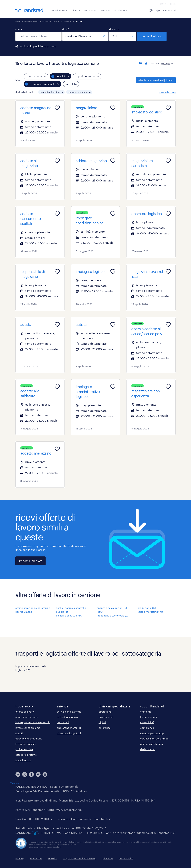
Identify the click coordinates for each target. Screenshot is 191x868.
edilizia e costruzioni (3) (70, 615)
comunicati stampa (152, 744)
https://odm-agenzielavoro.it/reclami (45, 847)
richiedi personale (67, 717)
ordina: (156, 63)
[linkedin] (18, 774)
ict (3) (100, 612)
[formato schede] (146, 63)
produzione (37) (147, 608)
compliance (147, 728)
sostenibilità (147, 722)
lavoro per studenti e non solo (33, 722)
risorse (105, 10)
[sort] (166, 61)
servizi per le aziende (69, 712)
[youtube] (38, 774)
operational (105, 712)
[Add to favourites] (57, 108)
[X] (25, 774)
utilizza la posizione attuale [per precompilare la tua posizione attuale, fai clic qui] (38, 46)
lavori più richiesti (26, 744)
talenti (76, 10)
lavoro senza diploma (28, 728)
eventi (19, 733)
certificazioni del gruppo (154, 738)
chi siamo (120, 10)
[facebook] (31, 774)
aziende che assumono (29, 738)
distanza (114, 29)
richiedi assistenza (168, 4)
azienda (90, 10)
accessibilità (126, 858)
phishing (108, 858)
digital (102, 722)
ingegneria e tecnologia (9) (112, 615)
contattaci (63, 722)
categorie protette (26, 755)
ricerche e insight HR (69, 733)
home (18, 21)
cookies (53, 858)
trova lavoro (59, 10)
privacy (20, 858)
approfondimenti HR (69, 728)
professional (106, 717)
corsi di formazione (27, 717)
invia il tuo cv (23, 760)
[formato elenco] (141, 63)
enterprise (105, 728)
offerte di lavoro (31, 21)
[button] (62, 92)
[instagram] (45, 774)
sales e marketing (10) (150, 612)
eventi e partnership (152, 733)
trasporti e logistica (50, 21)
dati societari (148, 749)
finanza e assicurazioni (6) (112, 608)
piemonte (67, 21)
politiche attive (24, 749)
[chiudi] (104, 36)
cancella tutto (168, 92)
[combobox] (38, 36)
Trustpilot (15, 783)
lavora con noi (149, 717)
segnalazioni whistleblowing (80, 858)
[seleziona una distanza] (123, 36)
